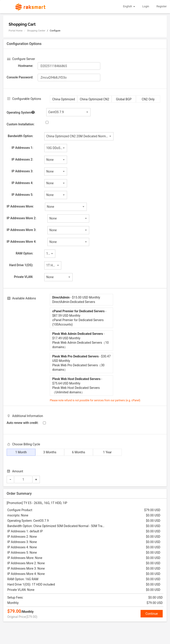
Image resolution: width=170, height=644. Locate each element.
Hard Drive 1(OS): (21, 265)
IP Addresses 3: (22, 171)
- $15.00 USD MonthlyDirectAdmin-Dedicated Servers (76, 300)
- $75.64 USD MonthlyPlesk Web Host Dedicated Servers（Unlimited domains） (77, 386)
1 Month (21, 452)
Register (162, 6)
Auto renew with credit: (23, 423)
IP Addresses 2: (22, 159)
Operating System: (21, 112)
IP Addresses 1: (22, 148)
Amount (18, 471)
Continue (152, 614)
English (129, 6)
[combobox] (68, 112)
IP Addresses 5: (22, 195)
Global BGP (124, 99)
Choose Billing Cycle (26, 444)
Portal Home (16, 31)
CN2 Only (148, 99)
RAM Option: (24, 253)
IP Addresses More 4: (21, 242)
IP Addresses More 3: (21, 230)
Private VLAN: (24, 277)
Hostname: (26, 66)
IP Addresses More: (20, 206)
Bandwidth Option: (20, 136)
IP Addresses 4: (22, 183)
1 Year (107, 452)
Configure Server (24, 59)
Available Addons (24, 298)
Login (146, 6)
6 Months (79, 452)
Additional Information (28, 416)
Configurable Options (27, 99)
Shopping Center (36, 31)
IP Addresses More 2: (21, 218)
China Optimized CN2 (94, 99)
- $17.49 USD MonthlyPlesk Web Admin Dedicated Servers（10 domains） (80, 340)
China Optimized (64, 99)
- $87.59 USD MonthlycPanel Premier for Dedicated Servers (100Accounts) (79, 318)
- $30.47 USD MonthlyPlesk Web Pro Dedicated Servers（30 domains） (81, 363)
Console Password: (20, 77)
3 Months (50, 452)
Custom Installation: (21, 124)
